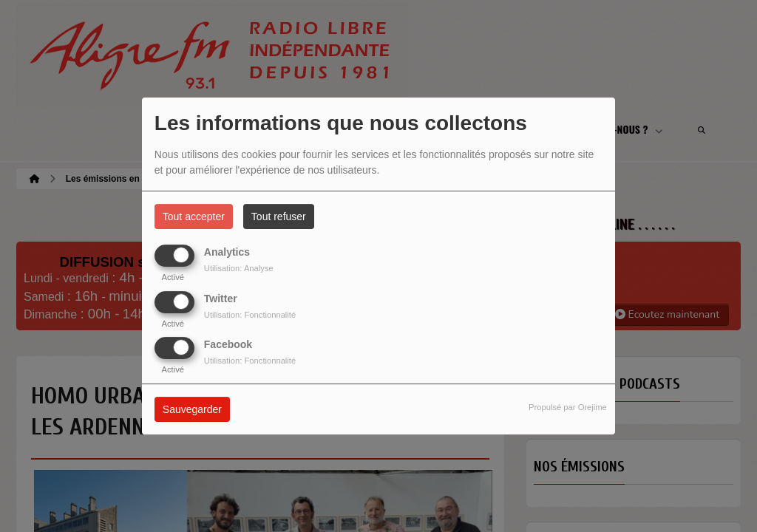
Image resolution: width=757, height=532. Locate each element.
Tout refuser (279, 216)
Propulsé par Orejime (568, 407)
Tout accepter (194, 216)
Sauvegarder (192, 409)
